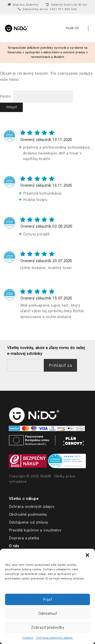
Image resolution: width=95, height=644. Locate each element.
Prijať (48, 600)
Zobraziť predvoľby (48, 627)
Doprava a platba (24, 538)
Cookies (28, 638)
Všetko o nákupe (24, 499)
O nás (14, 546)
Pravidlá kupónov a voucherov (35, 530)
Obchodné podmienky (28, 514)
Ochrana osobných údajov (54, 638)
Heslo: (37, 96)
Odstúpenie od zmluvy (29, 522)
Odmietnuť (48, 614)
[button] (87, 555)
